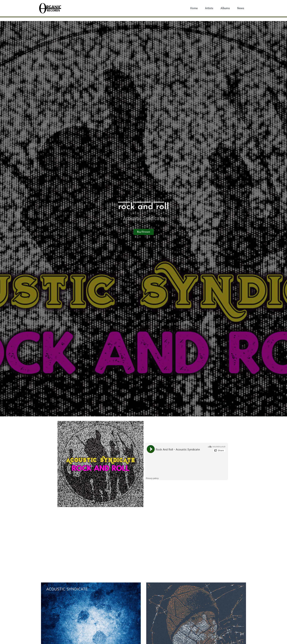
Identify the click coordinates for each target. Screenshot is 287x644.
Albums (225, 8)
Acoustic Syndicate (144, 218)
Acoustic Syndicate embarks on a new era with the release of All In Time (141, 533)
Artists (209, 8)
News (241, 8)
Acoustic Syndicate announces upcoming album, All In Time (127, 551)
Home (194, 8)
